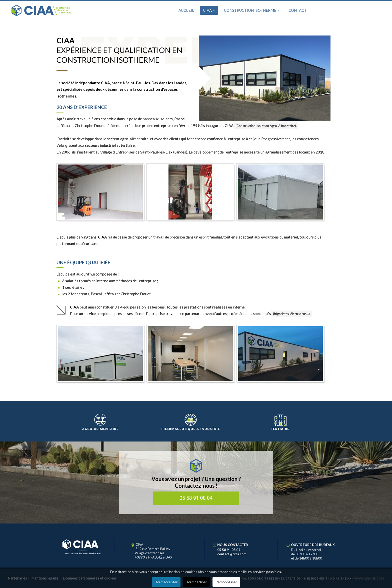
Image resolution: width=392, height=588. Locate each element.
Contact (297, 10)
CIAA (209, 10)
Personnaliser (226, 582)
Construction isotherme (252, 10)
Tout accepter (166, 582)
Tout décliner (196, 582)
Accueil (186, 10)
